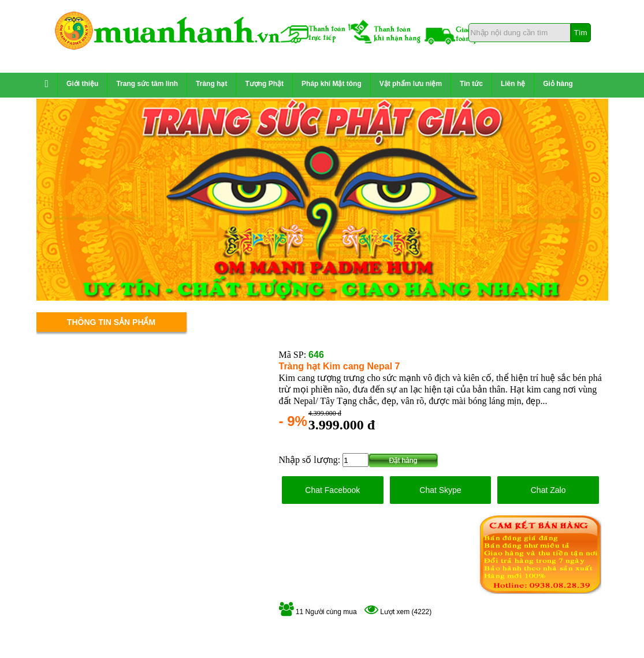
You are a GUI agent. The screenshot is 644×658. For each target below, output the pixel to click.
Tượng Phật (264, 84)
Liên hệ (513, 84)
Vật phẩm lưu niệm (411, 84)
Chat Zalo (548, 490)
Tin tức (471, 84)
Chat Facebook (332, 490)
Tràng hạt (211, 84)
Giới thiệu (82, 84)
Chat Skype (440, 490)
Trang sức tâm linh (147, 84)
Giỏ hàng (558, 84)
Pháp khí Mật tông (332, 84)
